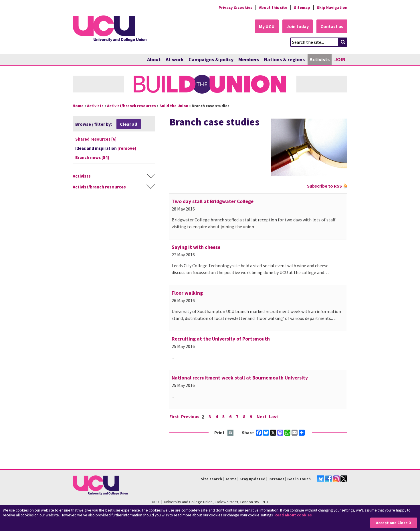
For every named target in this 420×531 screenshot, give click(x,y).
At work (175, 59)
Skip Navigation (332, 7)
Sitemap (302, 7)
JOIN (340, 59)
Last (274, 416)
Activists (320, 59)
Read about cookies (293, 515)
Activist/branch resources (131, 106)
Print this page (231, 433)
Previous (190, 416)
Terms (231, 479)
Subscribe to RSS (324, 186)
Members (249, 59)
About (154, 59)
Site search (211, 479)
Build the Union (174, 106)
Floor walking (187, 293)
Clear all (129, 124)
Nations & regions (284, 59)
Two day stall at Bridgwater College (213, 201)
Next (262, 416)
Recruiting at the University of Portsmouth (221, 339)
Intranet (276, 479)
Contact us (332, 26)
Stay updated (252, 479)
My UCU (267, 26)
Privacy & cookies (235, 7)
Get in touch (299, 479)
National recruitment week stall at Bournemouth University (240, 378)
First (174, 416)
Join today (298, 26)
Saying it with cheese (196, 247)
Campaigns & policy (211, 59)
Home (78, 106)
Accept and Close (392, 523)
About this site (273, 7)
